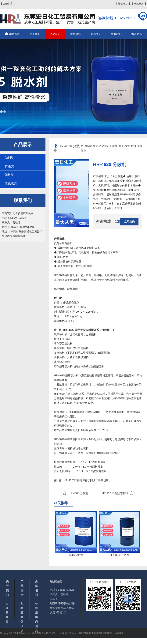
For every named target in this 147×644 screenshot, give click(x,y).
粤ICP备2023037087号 (90, 633)
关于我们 (35, 34)
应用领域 (76, 34)
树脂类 (9, 166)
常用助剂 (131, 146)
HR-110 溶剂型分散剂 (115, 493)
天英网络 (119, 633)
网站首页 (14, 34)
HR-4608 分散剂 (78, 493)
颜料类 (9, 175)
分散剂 (7, 4)
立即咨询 (129, 222)
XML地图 (65, 633)
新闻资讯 (123, 4)
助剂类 (9, 158)
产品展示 (55, 34)
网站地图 (139, 4)
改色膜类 (11, 183)
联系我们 (116, 34)
